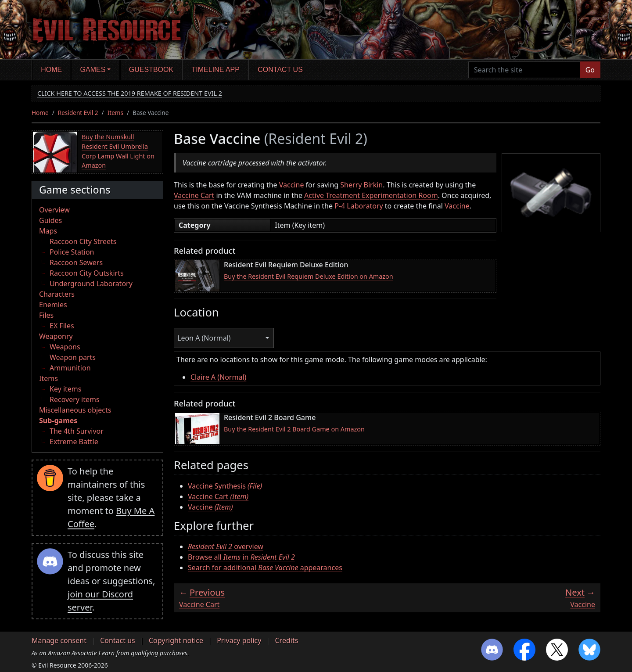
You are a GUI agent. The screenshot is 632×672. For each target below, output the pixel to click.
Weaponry (56, 336)
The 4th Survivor (77, 431)
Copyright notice (176, 640)
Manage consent (59, 640)
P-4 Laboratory (359, 206)
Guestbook (151, 70)
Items (115, 113)
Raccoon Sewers (76, 262)
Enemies (53, 305)
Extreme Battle (74, 442)
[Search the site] (524, 70)
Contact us (280, 70)
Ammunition (70, 368)
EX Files (62, 326)
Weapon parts (73, 357)
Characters (57, 294)
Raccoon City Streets (83, 241)
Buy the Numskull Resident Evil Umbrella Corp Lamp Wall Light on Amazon (118, 151)
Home (51, 70)
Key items (65, 389)
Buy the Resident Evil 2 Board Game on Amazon (294, 429)
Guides (50, 220)
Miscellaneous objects (75, 410)
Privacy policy (239, 640)
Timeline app (216, 70)
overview (226, 546)
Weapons (65, 347)
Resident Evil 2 (78, 113)
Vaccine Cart (194, 195)
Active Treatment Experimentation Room (371, 195)
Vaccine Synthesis (225, 486)
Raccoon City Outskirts (87, 273)
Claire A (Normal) (218, 377)
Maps (48, 231)
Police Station (72, 252)
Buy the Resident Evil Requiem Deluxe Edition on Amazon (309, 276)
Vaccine (292, 185)
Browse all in (241, 557)
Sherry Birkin (361, 185)
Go (590, 70)
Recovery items (75, 399)
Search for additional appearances (265, 568)
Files (46, 315)
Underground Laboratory (91, 284)
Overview (54, 210)
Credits (286, 640)
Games (93, 70)
